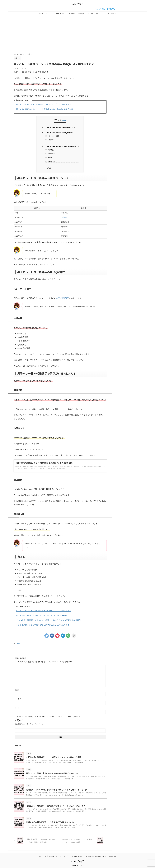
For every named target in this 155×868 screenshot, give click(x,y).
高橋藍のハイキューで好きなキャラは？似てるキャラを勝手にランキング (55, 789)
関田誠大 (49, 157)
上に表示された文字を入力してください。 (29, 724)
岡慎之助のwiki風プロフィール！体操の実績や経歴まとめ (49, 822)
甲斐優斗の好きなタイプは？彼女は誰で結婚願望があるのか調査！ (44, 625)
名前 (17, 690)
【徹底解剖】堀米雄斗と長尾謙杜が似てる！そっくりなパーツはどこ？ (54, 806)
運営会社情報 (112, 856)
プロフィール (43, 14)
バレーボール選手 (52, 136)
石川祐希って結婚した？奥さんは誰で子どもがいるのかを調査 (42, 615)
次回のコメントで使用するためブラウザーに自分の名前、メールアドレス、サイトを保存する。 (49, 716)
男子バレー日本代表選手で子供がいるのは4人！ (62, 147)
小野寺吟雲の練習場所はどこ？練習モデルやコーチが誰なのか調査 (52, 757)
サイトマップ (112, 14)
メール (18, 699)
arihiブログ (77, 4)
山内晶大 (64, 217)
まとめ (48, 168)
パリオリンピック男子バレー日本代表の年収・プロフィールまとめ (44, 105)
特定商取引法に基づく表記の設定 (77, 14)
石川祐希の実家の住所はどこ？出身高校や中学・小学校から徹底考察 (45, 109)
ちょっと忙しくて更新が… (109, 9)
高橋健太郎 (50, 161)
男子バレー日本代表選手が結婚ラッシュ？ (60, 128)
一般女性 (49, 140)
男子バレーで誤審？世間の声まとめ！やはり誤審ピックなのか (50, 773)
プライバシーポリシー (95, 14)
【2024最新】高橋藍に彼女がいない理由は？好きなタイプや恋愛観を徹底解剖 (48, 620)
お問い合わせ (60, 14)
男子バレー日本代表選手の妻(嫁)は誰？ (59, 133)
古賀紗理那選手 (62, 298)
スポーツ (18, 643)
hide (64, 120)
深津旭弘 (49, 150)
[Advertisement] (77, 32)
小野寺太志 (50, 154)
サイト (17, 707)
